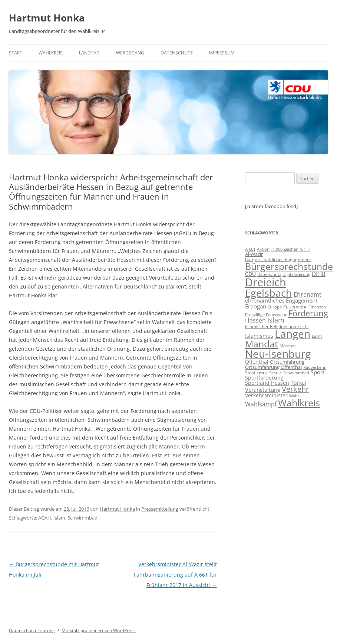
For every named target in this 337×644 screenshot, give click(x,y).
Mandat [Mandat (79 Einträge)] (262, 344)
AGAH (45, 518)
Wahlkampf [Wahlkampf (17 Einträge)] (261, 404)
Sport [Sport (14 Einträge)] (318, 372)
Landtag (89, 53)
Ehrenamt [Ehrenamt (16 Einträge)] (308, 294)
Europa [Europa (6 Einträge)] (275, 307)
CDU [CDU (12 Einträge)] (250, 274)
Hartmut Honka (47, 18)
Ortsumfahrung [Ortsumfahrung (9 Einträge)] (287, 362)
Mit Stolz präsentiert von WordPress (99, 630)
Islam (59, 518)
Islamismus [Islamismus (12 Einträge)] (259, 336)
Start (16, 53)
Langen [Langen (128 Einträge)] (293, 334)
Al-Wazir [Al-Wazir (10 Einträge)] (254, 254)
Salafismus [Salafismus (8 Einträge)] (256, 373)
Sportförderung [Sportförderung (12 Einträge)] (264, 378)
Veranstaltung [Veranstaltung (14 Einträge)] (263, 390)
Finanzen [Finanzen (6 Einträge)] (317, 307)
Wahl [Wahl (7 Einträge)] (294, 396)
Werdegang (130, 53)
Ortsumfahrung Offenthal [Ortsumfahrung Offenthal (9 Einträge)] (273, 367)
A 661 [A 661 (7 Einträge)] (250, 249)
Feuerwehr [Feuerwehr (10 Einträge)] (295, 307)
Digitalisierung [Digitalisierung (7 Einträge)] (296, 274)
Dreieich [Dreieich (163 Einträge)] (266, 282)
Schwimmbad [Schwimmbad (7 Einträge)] (296, 373)
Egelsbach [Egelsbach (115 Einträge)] (269, 293)
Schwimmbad (82, 518)
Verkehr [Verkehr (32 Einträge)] (295, 389)
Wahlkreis (51, 53)
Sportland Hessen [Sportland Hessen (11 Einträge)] (267, 383)
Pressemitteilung (160, 509)
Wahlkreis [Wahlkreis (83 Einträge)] (299, 403)
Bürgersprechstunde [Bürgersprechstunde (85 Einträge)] (289, 266)
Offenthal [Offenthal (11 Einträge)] (257, 362)
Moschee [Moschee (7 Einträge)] (288, 346)
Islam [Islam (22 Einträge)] (276, 320)
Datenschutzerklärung (32, 630)
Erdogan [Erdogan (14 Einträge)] (256, 306)
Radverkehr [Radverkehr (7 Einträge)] (315, 367)
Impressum (222, 53)
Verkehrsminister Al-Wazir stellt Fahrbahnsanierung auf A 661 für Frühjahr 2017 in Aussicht (175, 575)
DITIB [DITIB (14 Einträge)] (319, 274)
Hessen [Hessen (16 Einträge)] (255, 320)
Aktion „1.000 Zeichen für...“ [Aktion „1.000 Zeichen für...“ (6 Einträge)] (284, 249)
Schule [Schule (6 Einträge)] (275, 373)
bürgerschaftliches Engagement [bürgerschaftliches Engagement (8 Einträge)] (278, 259)
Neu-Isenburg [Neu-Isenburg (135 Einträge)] (278, 354)
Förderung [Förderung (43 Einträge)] (308, 313)
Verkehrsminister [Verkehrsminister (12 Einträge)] (266, 395)
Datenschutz (177, 53)
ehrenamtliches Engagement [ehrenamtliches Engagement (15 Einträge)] (281, 300)
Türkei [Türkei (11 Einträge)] (298, 383)
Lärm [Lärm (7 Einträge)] (317, 336)
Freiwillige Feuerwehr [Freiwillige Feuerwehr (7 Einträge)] (266, 315)
